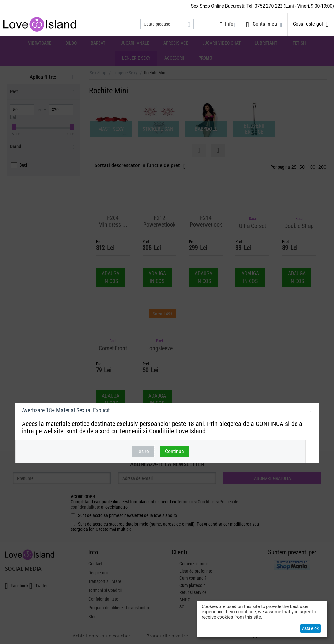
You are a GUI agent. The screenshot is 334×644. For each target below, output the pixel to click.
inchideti (310, 411)
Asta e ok (310, 628)
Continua (175, 451)
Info (229, 24)
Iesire (143, 451)
